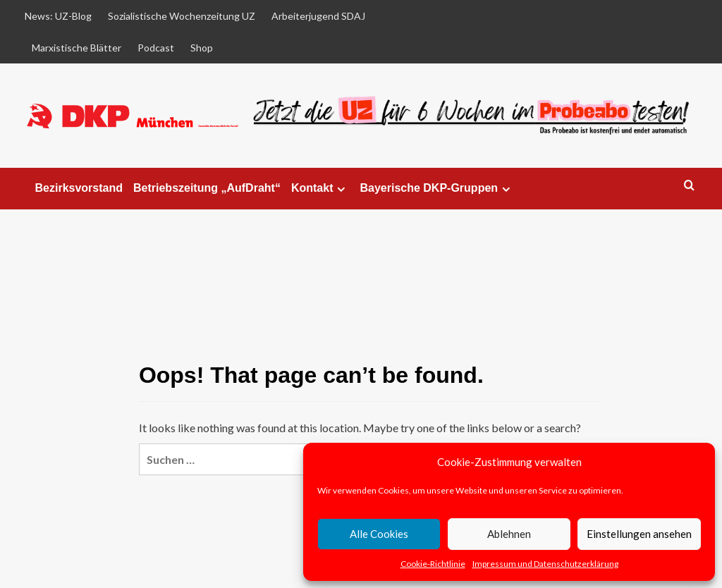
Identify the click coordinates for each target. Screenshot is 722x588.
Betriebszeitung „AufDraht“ (207, 188)
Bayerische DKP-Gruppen (437, 188)
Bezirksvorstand (79, 188)
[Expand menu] (341, 189)
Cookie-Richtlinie (433, 564)
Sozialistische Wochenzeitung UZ (182, 16)
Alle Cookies (379, 534)
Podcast (156, 48)
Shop (202, 48)
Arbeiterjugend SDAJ (318, 16)
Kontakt (320, 188)
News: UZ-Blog (58, 16)
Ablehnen (509, 534)
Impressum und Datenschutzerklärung (545, 564)
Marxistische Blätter (77, 48)
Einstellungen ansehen (639, 534)
